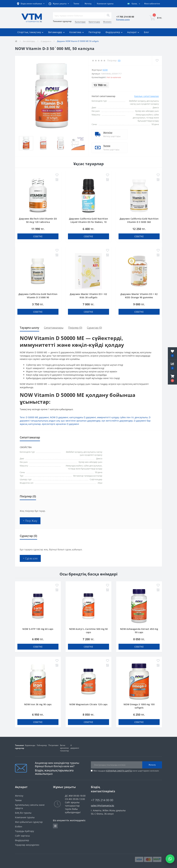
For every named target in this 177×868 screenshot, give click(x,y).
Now (105, 70)
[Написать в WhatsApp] (170, 859)
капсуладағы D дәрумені (83, 417)
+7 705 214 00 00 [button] (102, 800)
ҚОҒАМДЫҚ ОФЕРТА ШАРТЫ (119, 771)
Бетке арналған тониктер (64, 748)
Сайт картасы (22, 836)
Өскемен (107, 22)
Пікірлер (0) (75, 328)
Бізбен (19, 827)
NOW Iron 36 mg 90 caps (38, 704)
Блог (146, 32)
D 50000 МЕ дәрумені (37, 417)
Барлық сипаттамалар (147, 96)
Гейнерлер (42, 745)
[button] (172, 378)
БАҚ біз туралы (23, 813)
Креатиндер (94, 22)
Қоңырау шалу (123, 19)
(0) (119, 60)
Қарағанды (30, 745)
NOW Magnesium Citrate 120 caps (88, 704)
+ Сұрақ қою (30, 558)
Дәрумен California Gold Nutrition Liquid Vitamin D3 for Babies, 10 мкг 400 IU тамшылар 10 (89, 222)
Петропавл (53, 745)
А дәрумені (75, 747)
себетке (38, 236)
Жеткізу (88, 4)
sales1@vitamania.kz (103, 805)
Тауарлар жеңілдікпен (44, 40)
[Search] (108, 15)
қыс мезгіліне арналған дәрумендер (81, 421)
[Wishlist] (157, 60)
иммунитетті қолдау (108, 417)
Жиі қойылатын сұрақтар (29, 822)
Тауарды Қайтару (24, 831)
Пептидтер (95, 32)
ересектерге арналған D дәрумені (60, 424)
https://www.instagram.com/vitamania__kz (55, 826)
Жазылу (152, 765)
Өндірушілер (22, 840)
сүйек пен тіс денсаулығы (134, 417)
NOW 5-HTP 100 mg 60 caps (38, 629)
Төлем (76, 4)
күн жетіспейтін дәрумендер (117, 421)
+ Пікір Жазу (30, 521)
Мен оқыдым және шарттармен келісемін (126, 771)
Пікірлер (22, 40)
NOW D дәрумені (59, 417)
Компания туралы (105, 4)
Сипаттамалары (54, 328)
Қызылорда (80, 22)
